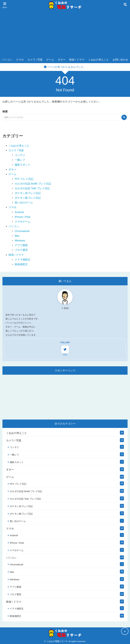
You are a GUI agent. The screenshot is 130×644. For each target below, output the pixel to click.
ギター (62, 60)
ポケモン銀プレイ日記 (28, 198)
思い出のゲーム (24, 203)
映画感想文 (21, 264)
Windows (20, 241)
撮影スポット (23, 165)
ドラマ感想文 (23, 260)
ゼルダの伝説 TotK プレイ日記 (32, 188)
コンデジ (20, 155)
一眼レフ (20, 160)
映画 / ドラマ (77, 60)
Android (19, 212)
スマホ (20, 60)
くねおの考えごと (98, 60)
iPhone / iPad (22, 217)
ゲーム (50, 60)
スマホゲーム (23, 222)
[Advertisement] (65, 34)
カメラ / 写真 (35, 60)
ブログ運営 (21, 250)
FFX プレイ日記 (24, 179)
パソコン (7, 60)
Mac (17, 236)
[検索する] (124, 117)
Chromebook (22, 231)
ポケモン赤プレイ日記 (28, 193)
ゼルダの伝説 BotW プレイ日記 (33, 184)
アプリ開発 (21, 245)
